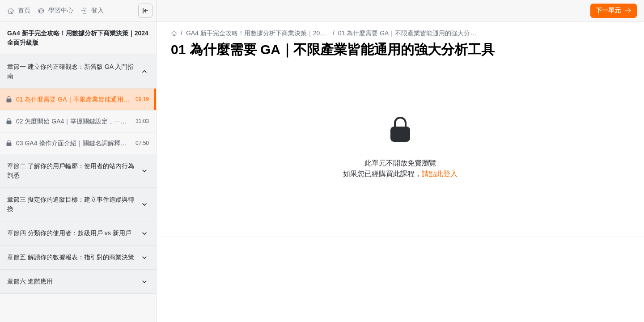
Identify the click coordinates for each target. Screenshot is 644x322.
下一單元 (614, 10)
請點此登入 (440, 174)
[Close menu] (145, 11)
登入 (92, 11)
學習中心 (55, 11)
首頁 (19, 11)
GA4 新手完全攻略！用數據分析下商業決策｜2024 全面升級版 (256, 34)
